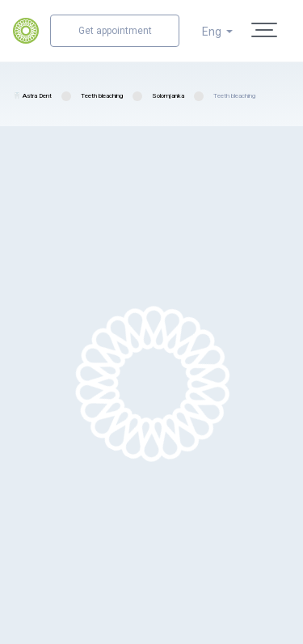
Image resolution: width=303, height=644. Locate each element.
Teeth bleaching (102, 96)
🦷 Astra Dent (32, 96)
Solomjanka (168, 96)
